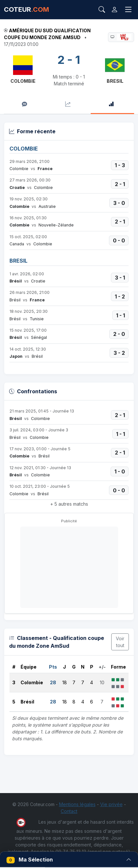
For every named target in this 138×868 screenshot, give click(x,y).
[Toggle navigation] (128, 10)
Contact (69, 811)
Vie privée (111, 804)
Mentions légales (77, 804)
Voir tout (120, 642)
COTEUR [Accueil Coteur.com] (26, 9)
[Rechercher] (102, 9)
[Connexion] (115, 10)
